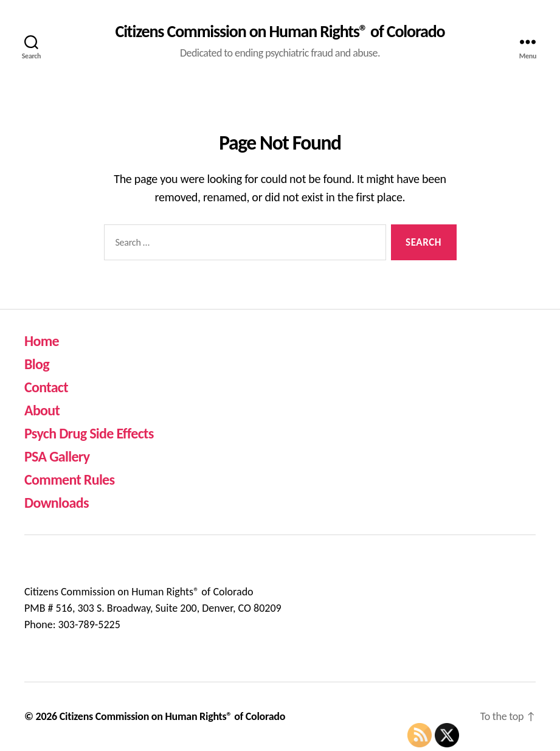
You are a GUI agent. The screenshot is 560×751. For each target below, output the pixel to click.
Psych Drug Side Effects (89, 433)
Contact (46, 387)
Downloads (57, 503)
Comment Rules (69, 479)
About (42, 410)
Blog (37, 364)
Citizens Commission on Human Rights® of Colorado (280, 32)
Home (42, 341)
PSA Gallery (57, 456)
